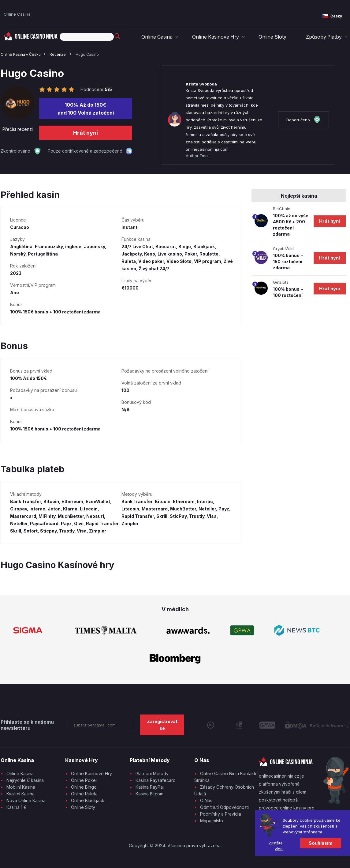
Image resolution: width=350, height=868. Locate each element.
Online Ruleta (84, 794)
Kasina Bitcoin (149, 794)
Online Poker (84, 780)
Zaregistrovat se (162, 725)
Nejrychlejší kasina (25, 780)
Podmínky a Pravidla (221, 814)
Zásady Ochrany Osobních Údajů (224, 790)
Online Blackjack (88, 800)
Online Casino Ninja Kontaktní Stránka (226, 777)
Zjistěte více (276, 846)
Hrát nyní (86, 133)
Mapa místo (212, 821)
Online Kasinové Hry (220, 37)
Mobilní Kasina (21, 787)
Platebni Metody (152, 773)
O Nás (206, 800)
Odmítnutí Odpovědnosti (224, 807)
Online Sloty (275, 37)
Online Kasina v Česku (21, 54)
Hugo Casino (87, 54)
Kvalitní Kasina (20, 794)
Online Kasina (20, 773)
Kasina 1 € (17, 807)
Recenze (58, 54)
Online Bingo (84, 787)
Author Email (198, 156)
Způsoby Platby (325, 37)
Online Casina (17, 14)
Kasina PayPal (150, 787)
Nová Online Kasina (26, 800)
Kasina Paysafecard (156, 780)
